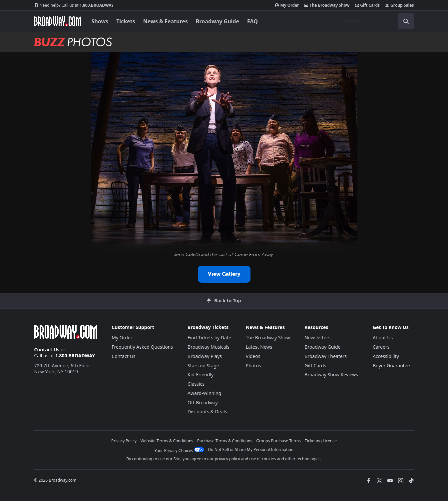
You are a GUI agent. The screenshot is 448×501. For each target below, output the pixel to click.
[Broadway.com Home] (58, 21)
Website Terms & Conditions (167, 441)
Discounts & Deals (207, 411)
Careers (381, 347)
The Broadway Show (327, 5)
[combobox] (376, 21)
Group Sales (399, 5)
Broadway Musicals (209, 347)
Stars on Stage (203, 365)
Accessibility (386, 356)
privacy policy (227, 459)
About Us (383, 337)
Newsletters (317, 337)
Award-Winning (204, 393)
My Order (287, 5)
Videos (253, 356)
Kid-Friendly (201, 374)
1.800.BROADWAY (74, 5)
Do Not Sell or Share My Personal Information (251, 449)
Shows (100, 21)
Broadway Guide (218, 21)
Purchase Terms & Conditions (225, 441)
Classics (196, 384)
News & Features (166, 21)
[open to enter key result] (406, 21)
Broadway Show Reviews (331, 374)
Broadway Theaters (326, 356)
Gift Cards (367, 5)
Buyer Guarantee (391, 365)
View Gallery (224, 274)
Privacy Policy (124, 441)
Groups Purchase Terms (278, 441)
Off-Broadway (203, 402)
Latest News (259, 347)
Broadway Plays (205, 356)
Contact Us (47, 349)
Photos (253, 365)
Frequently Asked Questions (142, 347)
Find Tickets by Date (209, 337)
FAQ (252, 21)
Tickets (126, 21)
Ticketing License (321, 441)
